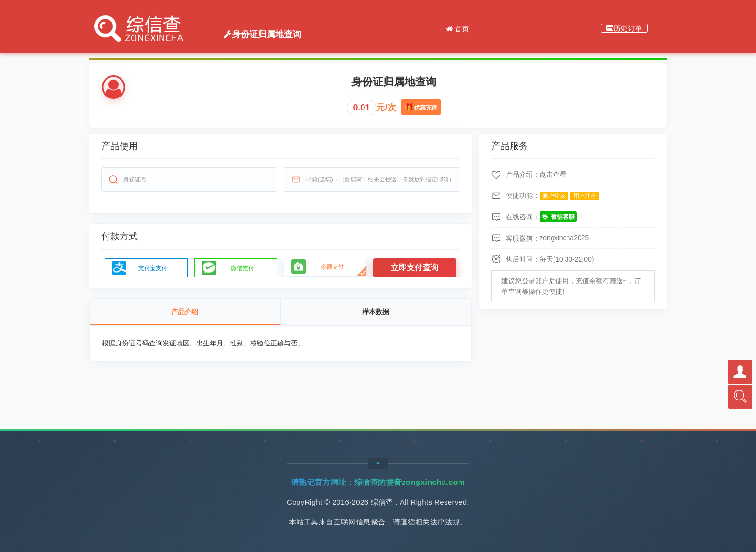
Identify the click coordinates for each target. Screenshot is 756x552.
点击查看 (553, 174)
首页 (458, 29)
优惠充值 (427, 105)
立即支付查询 (415, 268)
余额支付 (332, 267)
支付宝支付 (153, 268)
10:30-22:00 (574, 259)
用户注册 (585, 196)
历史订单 (624, 28)
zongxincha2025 (564, 238)
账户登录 (554, 196)
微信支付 (243, 268)
